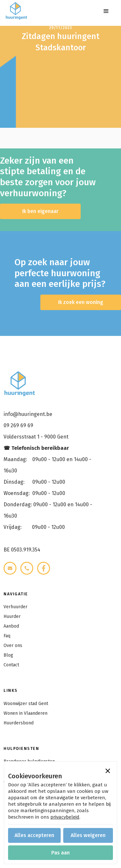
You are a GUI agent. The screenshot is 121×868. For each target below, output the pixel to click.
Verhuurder (15, 607)
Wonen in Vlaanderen (25, 713)
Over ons (13, 646)
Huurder (12, 616)
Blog (8, 655)
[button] (106, 11)
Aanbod (11, 626)
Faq (7, 636)
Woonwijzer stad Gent (26, 704)
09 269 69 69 (18, 425)
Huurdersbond (19, 723)
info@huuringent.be (28, 414)
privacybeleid (65, 817)
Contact (11, 665)
